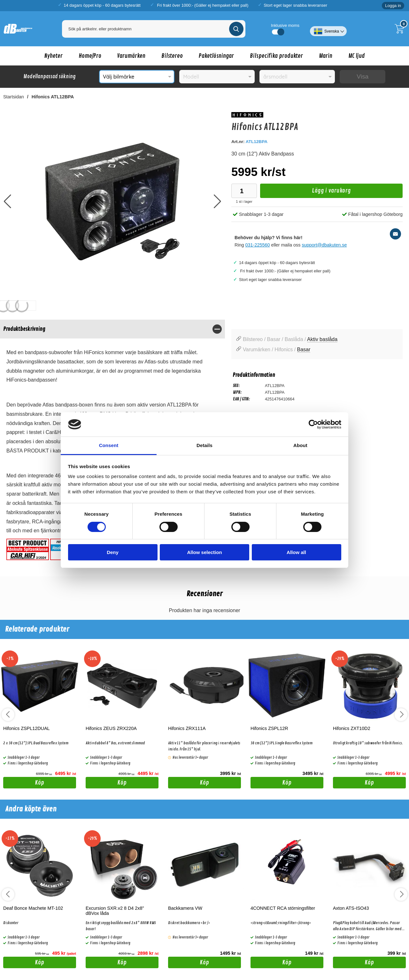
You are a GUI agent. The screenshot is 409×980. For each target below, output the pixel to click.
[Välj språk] (328, 29)
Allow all (296, 552)
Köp (24, 784)
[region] (112, 329)
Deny (113, 552)
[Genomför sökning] (236, 29)
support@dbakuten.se (324, 245)
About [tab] (300, 445)
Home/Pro (90, 56)
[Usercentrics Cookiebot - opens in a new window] (313, 424)
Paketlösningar (216, 56)
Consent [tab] (109, 445)
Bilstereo (172, 56)
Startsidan (14, 97)
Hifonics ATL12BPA (53, 97)
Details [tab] (204, 445)
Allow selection (204, 552)
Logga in (393, 6)
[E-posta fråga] (395, 234)
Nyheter (54, 56)
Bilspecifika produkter (276, 56)
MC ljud (357, 56)
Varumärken (131, 56)
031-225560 (258, 245)
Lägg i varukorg (305, 192)
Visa (363, 76)
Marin (326, 56)
